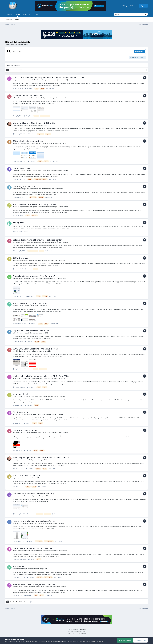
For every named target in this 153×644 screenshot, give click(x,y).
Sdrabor (15, 496)
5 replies (28, 116)
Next (20, 70)
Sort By (143, 70)
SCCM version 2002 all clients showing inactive (34, 204)
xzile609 (15, 333)
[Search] (123, 14)
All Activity (9, 19)
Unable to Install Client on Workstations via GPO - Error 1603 (41, 376)
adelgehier (16, 143)
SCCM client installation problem (28, 141)
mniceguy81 (18, 223)
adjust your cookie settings (64, 641)
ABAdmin (15, 306)
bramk (15, 189)
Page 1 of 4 (33, 70)
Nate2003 (16, 278)
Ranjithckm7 (16, 171)
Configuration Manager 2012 (38, 125)
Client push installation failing (26, 430)
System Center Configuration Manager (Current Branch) (50, 80)
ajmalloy (15, 260)
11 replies (29, 88)
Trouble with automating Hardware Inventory (33, 494)
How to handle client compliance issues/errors (34, 521)
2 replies (31, 134)
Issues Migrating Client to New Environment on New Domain (41, 458)
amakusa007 (17, 207)
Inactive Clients (20, 566)
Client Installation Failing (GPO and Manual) (32, 548)
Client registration (21, 412)
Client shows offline (22, 168)
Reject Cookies (140, 640)
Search (18, 19)
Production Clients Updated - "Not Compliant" (34, 276)
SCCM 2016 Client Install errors (27, 476)
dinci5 (14, 523)
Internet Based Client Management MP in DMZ (34, 584)
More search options (137, 57)
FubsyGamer (17, 378)
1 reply (28, 269)
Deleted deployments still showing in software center (37, 240)
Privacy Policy (74, 629)
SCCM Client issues (22, 258)
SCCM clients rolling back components (31, 303)
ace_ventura (16, 80)
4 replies (30, 296)
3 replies (31, 387)
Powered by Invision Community (76, 633)
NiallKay (15, 569)
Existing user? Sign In (129, 6)
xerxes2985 (16, 242)
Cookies (83, 629)
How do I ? (35, 478)
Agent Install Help (21, 394)
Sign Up (143, 6)
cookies (18, 641)
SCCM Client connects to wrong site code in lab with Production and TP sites (48, 78)
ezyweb (15, 478)
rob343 (15, 396)
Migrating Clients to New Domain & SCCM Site (34, 123)
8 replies (27, 450)
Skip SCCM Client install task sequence (31, 331)
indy (14, 414)
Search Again (139, 52)
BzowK (15, 125)
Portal (37, 14)
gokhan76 (16, 98)
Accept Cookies (125, 640)
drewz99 (16, 587)
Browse (9, 14)
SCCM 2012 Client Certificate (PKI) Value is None (35, 349)
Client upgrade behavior (24, 186)
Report (26, 231)
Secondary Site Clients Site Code (28, 96)
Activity (18, 15)
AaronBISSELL (17, 351)
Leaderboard (27, 14)
